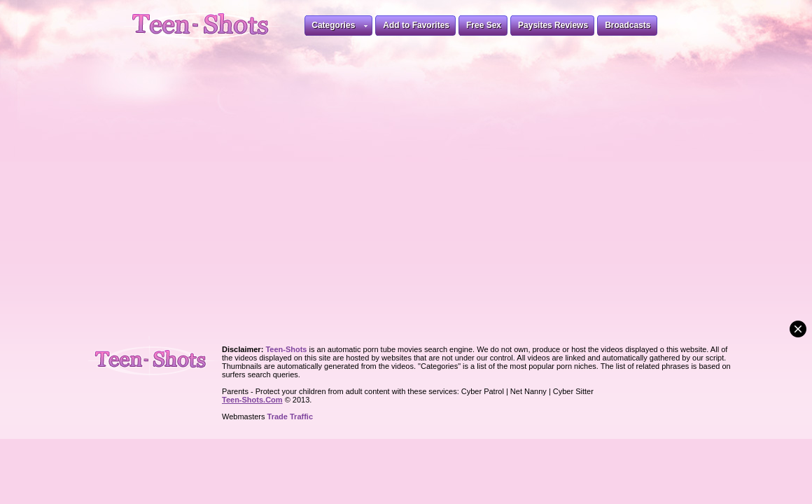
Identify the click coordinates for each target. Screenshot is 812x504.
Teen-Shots (156, 357)
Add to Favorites (416, 25)
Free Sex (484, 25)
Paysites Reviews (553, 25)
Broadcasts (628, 25)
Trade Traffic (290, 416)
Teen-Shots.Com (252, 400)
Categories (339, 28)
